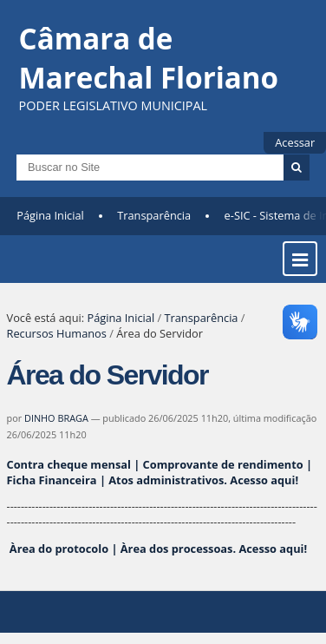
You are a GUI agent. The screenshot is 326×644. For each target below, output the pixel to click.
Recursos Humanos (57, 333)
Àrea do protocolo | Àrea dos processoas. (157, 549)
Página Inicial (50, 215)
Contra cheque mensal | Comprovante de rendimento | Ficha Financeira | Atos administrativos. (160, 472)
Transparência (154, 215)
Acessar (295, 142)
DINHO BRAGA (56, 418)
